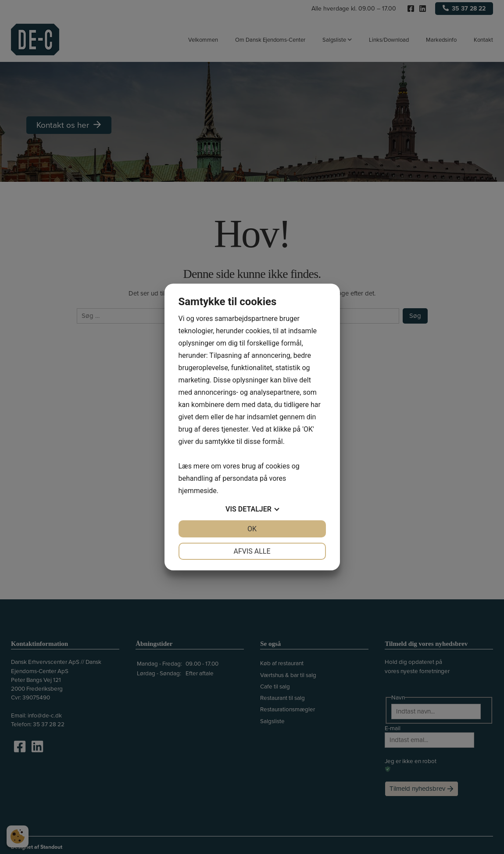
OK (252, 529)
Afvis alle (252, 551)
